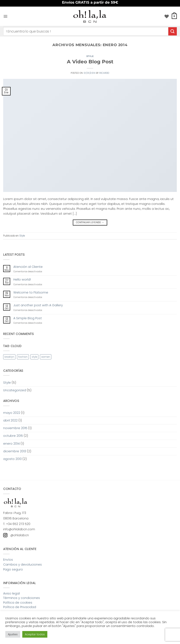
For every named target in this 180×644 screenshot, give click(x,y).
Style (90, 56)
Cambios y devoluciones (22, 565)
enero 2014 (11, 444)
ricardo (104, 73)
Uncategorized (15, 390)
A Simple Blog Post (28, 318)
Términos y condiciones (22, 598)
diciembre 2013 (15, 451)
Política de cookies (18, 603)
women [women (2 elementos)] (46, 357)
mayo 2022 (12, 413)
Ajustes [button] (13, 634)
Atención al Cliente (28, 267)
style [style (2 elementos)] (34, 357)
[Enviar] (173, 31)
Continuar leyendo (90, 222)
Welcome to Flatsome (31, 293)
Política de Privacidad (20, 607)
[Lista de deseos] (166, 16)
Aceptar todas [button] (35, 634)
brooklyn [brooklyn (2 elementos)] (9, 357)
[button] (6, 16)
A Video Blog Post (90, 62)
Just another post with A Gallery (38, 305)
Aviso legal (11, 593)
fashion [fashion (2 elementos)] (23, 357)
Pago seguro (13, 569)
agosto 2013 (12, 459)
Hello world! (22, 280)
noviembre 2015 (15, 428)
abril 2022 (10, 420)
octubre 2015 (13, 436)
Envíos (8, 560)
